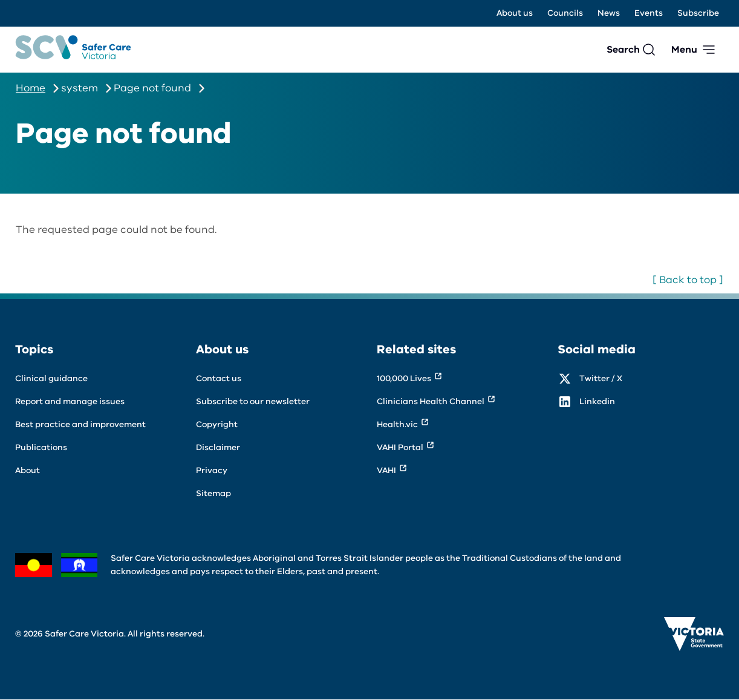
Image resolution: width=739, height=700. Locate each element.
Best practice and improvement (80, 424)
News (609, 13)
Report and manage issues (70, 401)
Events (649, 13)
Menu (684, 50)
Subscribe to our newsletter (253, 401)
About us (515, 13)
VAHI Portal (400, 447)
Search (623, 50)
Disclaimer (218, 447)
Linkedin (597, 401)
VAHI (386, 470)
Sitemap (213, 493)
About (28, 470)
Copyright (217, 424)
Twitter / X (601, 378)
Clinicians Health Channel (431, 401)
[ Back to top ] (688, 280)
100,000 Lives (404, 378)
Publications (41, 447)
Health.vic (397, 424)
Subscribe (698, 13)
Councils (565, 13)
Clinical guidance (51, 378)
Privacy (212, 470)
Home (31, 88)
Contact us (219, 378)
